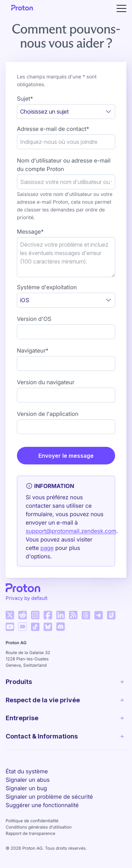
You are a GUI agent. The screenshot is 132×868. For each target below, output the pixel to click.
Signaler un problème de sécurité (49, 807)
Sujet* (25, 99)
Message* (30, 232)
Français (27, 764)
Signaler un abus (28, 791)
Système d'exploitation (47, 287)
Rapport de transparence (30, 844)
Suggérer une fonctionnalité (42, 816)
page (47, 548)
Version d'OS (34, 319)
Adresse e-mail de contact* (53, 129)
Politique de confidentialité (32, 832)
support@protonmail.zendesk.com (71, 531)
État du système (27, 782)
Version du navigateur (46, 382)
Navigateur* (33, 350)
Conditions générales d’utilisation (39, 838)
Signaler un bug (26, 799)
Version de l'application (48, 414)
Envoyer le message (66, 456)
